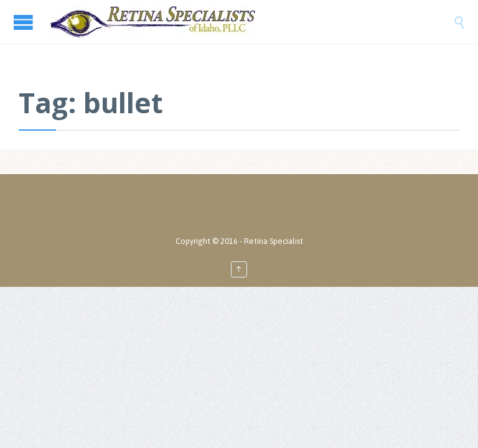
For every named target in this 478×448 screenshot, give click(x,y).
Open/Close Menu (25, 22)
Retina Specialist (274, 241)
